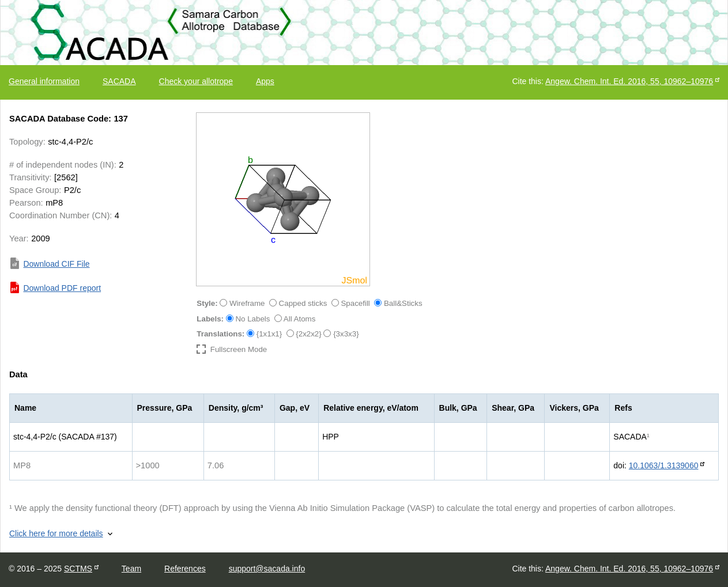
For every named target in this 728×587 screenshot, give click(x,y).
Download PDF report (62, 288)
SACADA (119, 81)
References (185, 569)
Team (131, 569)
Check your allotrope (196, 81)
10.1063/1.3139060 (664, 465)
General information (44, 81)
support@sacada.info (267, 569)
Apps (265, 81)
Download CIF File (56, 264)
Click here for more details (56, 533)
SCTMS (78, 569)
